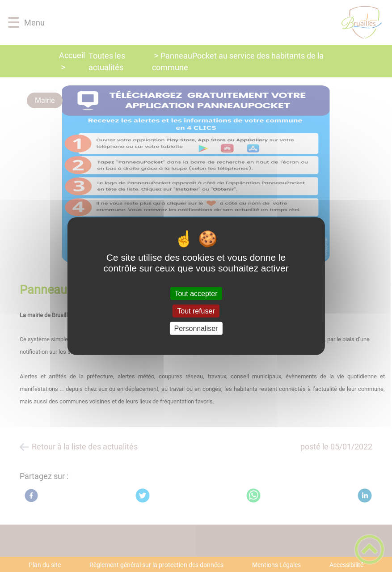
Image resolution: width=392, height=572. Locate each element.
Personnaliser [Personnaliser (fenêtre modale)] (196, 328)
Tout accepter (196, 293)
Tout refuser (196, 311)
